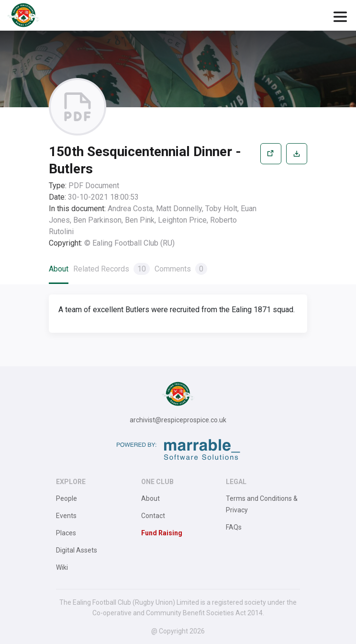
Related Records (111, 269)
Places (66, 533)
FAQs (234, 527)
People (67, 498)
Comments (181, 269)
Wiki (62, 567)
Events (66, 516)
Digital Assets (77, 550)
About (59, 269)
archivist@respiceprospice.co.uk (178, 420)
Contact (153, 516)
